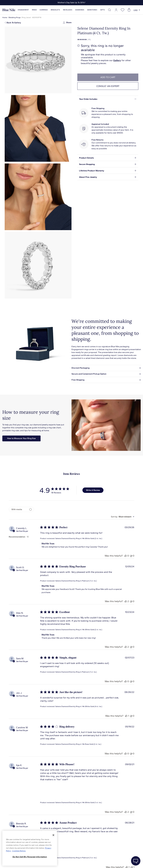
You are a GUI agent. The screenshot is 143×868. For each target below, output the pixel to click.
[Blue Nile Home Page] (9, 10)
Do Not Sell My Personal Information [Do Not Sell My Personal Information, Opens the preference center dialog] (30, 857)
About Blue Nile (66, 862)
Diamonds (80, 10)
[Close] (53, 835)
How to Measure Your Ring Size (21, 438)
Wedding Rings (15, 17)
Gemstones (92, 10)
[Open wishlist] (123, 10)
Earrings (44, 10)
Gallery (117, 60)
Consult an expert (108, 86)
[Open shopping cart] (129, 10)
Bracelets (55, 10)
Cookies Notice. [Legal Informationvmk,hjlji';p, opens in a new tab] (19, 851)
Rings (34, 10)
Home (5, 17)
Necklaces (68, 10)
